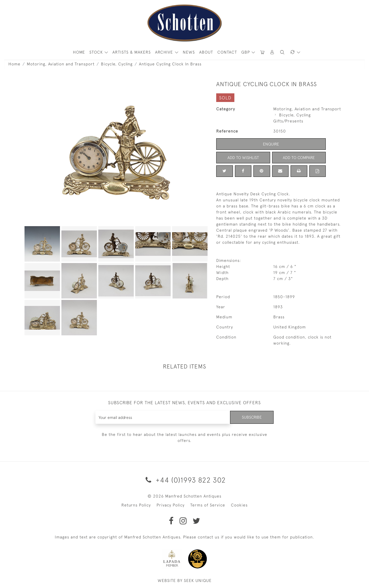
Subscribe (252, 417)
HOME (79, 52)
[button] (272, 52)
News (189, 52)
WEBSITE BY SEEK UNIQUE (185, 581)
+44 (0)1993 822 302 (185, 480)
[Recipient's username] (163, 417)
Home (14, 64)
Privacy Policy (171, 505)
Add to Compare (299, 158)
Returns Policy (136, 505)
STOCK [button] (97, 52)
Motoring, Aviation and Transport (61, 64)
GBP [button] (246, 52)
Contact (227, 52)
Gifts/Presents (288, 121)
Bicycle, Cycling (117, 64)
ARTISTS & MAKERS (132, 52)
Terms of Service (208, 505)
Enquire (271, 144)
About (206, 52)
